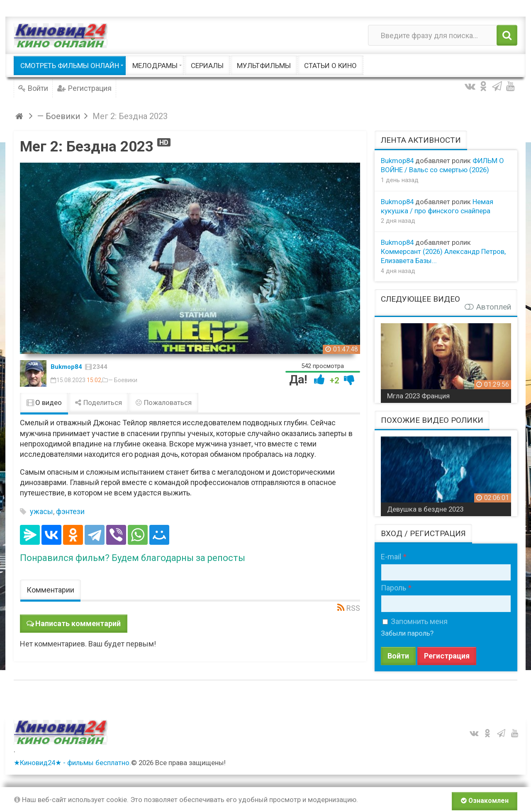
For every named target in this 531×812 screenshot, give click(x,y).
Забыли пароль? (407, 633)
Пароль (393, 588)
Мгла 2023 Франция (418, 396)
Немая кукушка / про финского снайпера (437, 206)
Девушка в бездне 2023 (425, 509)
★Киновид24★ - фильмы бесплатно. (72, 763)
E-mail (391, 557)
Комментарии (50, 590)
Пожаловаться (163, 402)
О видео (44, 402)
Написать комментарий (78, 623)
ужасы (41, 511)
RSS (353, 608)
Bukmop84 (66, 367)
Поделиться (99, 402)
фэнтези (70, 511)
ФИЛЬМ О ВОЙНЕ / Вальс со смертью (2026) (442, 165)
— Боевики (123, 380)
